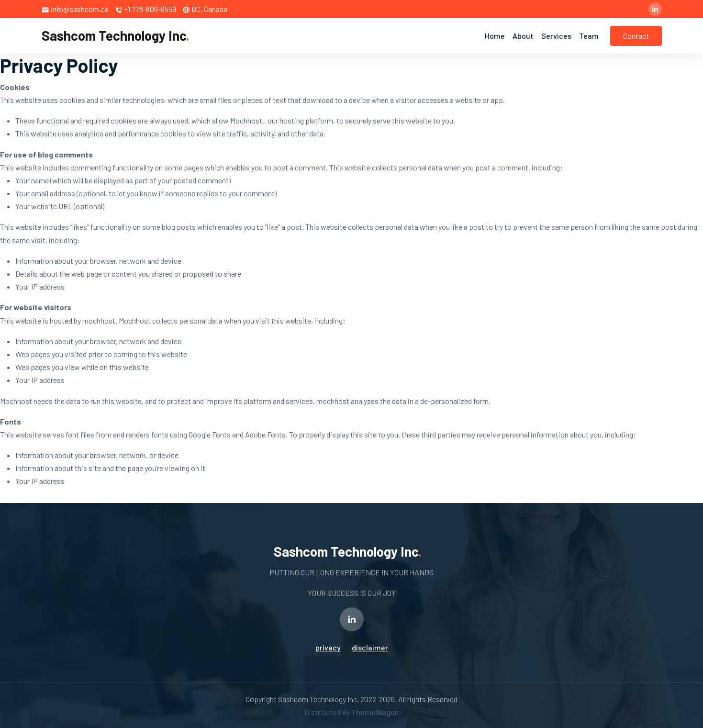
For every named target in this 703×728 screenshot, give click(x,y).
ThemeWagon (375, 712)
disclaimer (370, 647)
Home (495, 36)
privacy (328, 647)
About (523, 36)
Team (589, 36)
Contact (636, 36)
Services (556, 36)
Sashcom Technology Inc (116, 35)
